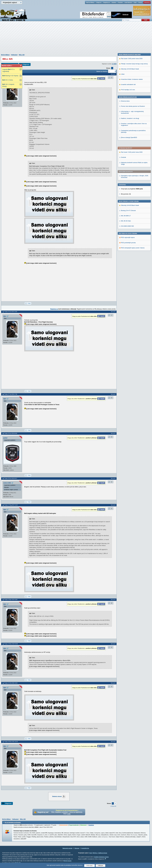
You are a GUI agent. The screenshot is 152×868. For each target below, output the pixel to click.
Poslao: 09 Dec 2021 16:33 (11, 742)
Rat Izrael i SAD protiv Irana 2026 (132, 92)
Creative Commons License (101, 857)
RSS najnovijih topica (128, 178)
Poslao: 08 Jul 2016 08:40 (11, 433)
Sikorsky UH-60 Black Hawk (130, 145)
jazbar (5, 438)
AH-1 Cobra (8, 80)
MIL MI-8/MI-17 (126, 156)
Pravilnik (120, 2)
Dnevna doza (125, 242)
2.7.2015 (114, 64)
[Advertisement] (76, 39)
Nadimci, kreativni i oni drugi (130, 259)
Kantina (114, 2)
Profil (29, 303)
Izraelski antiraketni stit (128, 225)
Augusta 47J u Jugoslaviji (8, 70)
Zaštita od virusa (103, 853)
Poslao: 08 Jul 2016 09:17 (11, 478)
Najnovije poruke (67, 848)
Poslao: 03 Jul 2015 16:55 (11, 312)
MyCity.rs (95, 853)
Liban (123, 215)
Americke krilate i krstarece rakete (132, 220)
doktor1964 (7, 483)
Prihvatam (90, 866)
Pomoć (140, 2)
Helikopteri (14, 55)
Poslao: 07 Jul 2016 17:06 (11, 394)
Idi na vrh (114, 806)
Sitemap (77, 848)
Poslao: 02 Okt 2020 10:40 (11, 683)
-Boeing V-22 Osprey (10, 76)
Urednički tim (85, 848)
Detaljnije (91, 825)
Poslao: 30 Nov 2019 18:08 (11, 644)
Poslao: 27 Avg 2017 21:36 (11, 505)
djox (5, 316)
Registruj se (106, 2)
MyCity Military (90, 2)
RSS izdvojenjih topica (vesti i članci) (133, 188)
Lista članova (128, 2)
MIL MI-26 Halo (126, 161)
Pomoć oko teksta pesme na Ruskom (133, 247)
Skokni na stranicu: (102, 71)
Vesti (91, 853)
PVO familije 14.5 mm (128, 230)
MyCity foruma (67, 861)
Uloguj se (99, 2)
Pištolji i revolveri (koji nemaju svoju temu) (134, 204)
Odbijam (100, 866)
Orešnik (123, 97)
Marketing (147, 2)
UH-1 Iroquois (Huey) (8, 85)
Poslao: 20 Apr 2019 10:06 (11, 600)
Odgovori (26, 64)
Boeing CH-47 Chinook (128, 151)
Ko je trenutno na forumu (13, 822)
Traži (135, 2)
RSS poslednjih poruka (128, 183)
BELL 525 (22, 55)
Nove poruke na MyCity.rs (128, 238)
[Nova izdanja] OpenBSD (129, 278)
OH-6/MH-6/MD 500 (127, 166)
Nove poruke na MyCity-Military (130, 195)
